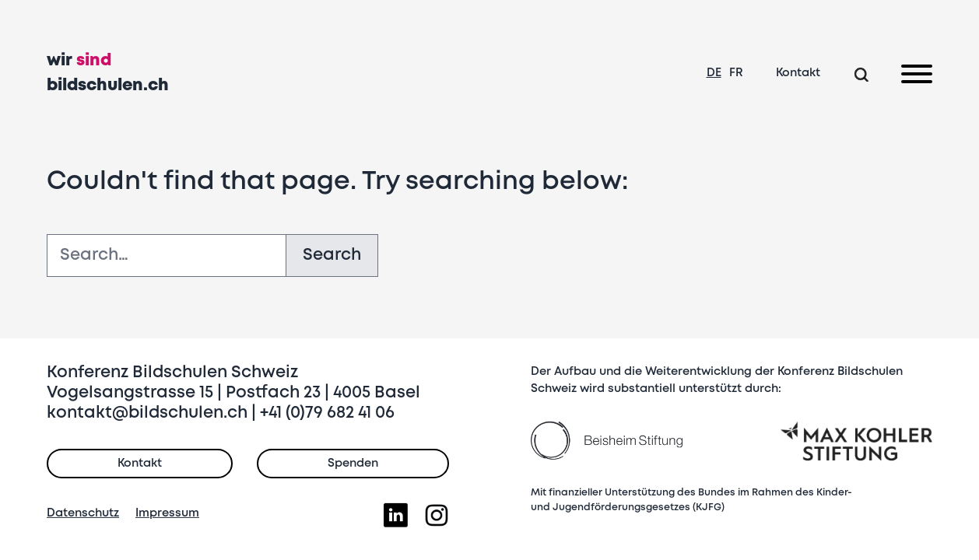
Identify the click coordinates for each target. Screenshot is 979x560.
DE (714, 73)
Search (332, 255)
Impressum (167, 513)
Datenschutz (83, 513)
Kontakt (798, 73)
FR (736, 73)
